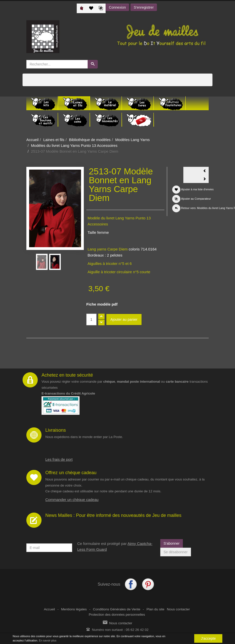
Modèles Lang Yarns (132, 140)
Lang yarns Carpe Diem (108, 249)
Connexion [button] (117, 7)
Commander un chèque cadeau (72, 500)
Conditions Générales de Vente (117, 609)
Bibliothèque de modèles (90, 140)
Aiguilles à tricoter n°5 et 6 (110, 263)
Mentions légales (74, 609)
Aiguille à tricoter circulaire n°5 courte (119, 272)
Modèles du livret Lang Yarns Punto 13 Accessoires (74, 145)
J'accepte (208, 638)
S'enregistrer (144, 7)
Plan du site (155, 609)
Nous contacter (178, 609)
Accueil (32, 140)
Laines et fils (54, 140)
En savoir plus (48, 640)
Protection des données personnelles (117, 615)
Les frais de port (59, 459)
